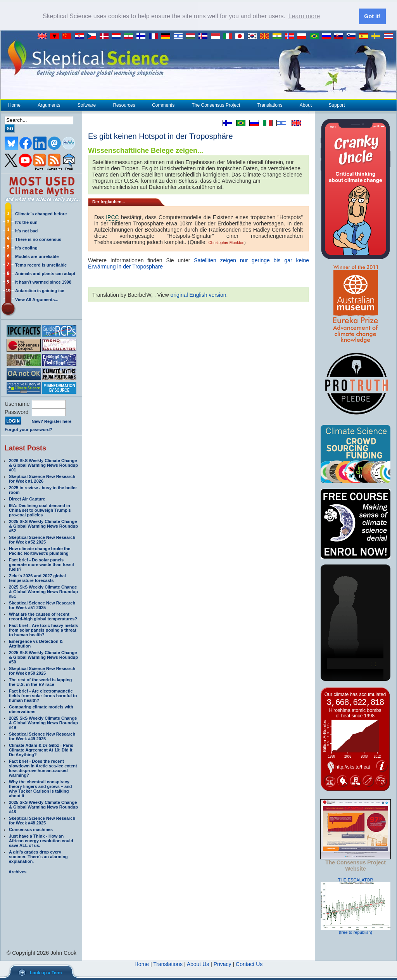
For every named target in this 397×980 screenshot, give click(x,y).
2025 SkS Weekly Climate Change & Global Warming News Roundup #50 (43, 656)
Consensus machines (31, 829)
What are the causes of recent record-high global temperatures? (43, 616)
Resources (124, 104)
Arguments (49, 104)
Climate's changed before (41, 213)
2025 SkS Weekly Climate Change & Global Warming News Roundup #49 (43, 722)
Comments (163, 104)
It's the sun (26, 222)
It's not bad (26, 230)
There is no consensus (38, 239)
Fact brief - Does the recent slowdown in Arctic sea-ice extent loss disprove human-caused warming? (43, 767)
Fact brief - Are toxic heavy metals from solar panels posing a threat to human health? (43, 629)
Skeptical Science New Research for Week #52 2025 (42, 539)
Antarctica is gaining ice (40, 290)
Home (14, 104)
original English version (198, 294)
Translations (270, 104)
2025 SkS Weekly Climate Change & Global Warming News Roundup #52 (43, 525)
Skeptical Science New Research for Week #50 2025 (42, 670)
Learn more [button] (304, 16)
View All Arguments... (37, 299)
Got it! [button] (372, 16)
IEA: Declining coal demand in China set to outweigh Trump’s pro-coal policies (40, 509)
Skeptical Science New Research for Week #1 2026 (42, 478)
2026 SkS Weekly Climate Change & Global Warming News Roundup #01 (43, 464)
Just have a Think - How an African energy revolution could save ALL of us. (41, 840)
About (306, 104)
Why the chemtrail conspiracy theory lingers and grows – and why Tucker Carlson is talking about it (41, 788)
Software (86, 104)
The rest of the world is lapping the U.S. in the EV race (41, 681)
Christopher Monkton (226, 242)
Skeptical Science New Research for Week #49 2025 (42, 736)
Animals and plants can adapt (45, 273)
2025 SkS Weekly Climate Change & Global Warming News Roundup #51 (43, 591)
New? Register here (52, 421)
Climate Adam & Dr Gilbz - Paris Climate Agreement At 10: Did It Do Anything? (41, 749)
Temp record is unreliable (41, 264)
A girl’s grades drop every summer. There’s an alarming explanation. (38, 856)
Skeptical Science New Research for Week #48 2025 (42, 820)
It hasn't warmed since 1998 (43, 281)
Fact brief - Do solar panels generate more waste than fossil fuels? (41, 564)
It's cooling (26, 247)
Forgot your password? (28, 429)
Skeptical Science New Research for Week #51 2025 (42, 604)
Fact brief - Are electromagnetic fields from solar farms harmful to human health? (43, 695)
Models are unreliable (37, 256)
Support (337, 104)
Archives (17, 871)
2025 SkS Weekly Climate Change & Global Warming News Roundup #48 (43, 806)
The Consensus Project (216, 104)
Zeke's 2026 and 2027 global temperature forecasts (37, 577)
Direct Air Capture (27, 498)
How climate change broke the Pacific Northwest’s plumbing (40, 550)
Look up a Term (46, 973)
